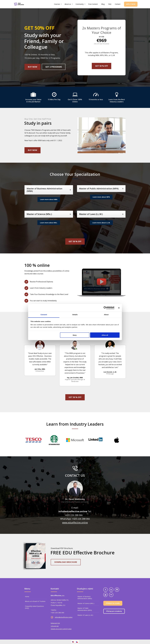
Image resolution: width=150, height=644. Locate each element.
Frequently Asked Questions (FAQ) (34, 607)
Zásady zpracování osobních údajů (61, 629)
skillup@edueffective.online (64, 617)
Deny (75, 335)
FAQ (110, 4)
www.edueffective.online (75, 523)
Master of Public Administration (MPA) (85, 609)
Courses (57, 4)
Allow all (105, 335)
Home (27, 597)
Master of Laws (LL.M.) (85, 615)
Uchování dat (55, 626)
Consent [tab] (44, 315)
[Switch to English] (73, 642)
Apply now (131, 4)
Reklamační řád (55, 623)
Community (80, 4)
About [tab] (106, 315)
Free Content (93, 4)
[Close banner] (119, 308)
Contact (118, 4)
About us (68, 4)
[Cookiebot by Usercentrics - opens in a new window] (105, 308)
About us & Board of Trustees (35, 601)
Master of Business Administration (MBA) (85, 598)
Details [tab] (75, 315)
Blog (103, 4)
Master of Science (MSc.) (86, 603)
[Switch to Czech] (77, 642)
